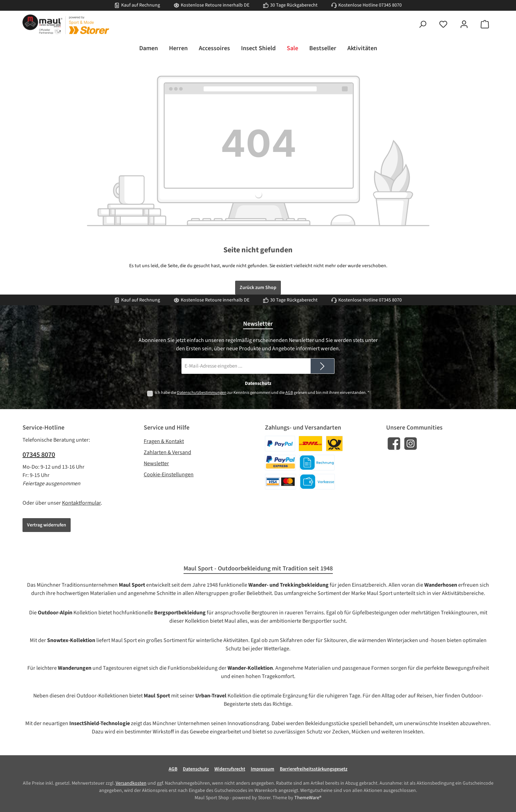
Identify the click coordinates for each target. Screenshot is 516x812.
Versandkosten (131, 783)
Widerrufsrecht (230, 769)
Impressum (263, 769)
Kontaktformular (81, 503)
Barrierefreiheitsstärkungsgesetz (314, 769)
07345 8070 (390, 5)
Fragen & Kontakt (164, 441)
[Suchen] (422, 24)
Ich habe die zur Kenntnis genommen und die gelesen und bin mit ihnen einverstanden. (262, 393)
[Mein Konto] (464, 24)
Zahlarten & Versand (167, 452)
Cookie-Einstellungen (169, 475)
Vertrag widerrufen (47, 525)
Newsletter (156, 463)
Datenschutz (196, 769)
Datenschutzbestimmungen (202, 393)
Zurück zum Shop (258, 288)
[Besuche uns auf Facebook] (394, 444)
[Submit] (322, 366)
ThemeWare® (308, 798)
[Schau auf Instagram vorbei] (411, 444)
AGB (289, 393)
